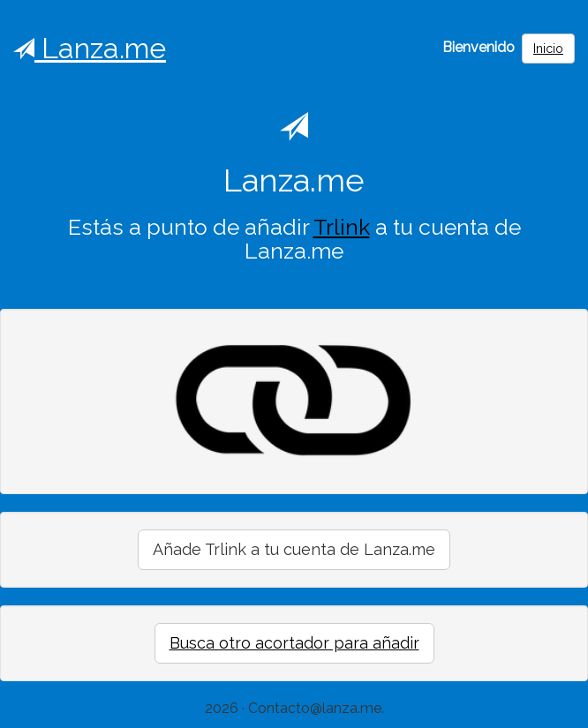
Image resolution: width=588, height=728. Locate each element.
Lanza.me (90, 48)
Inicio (548, 49)
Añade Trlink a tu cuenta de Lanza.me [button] (294, 549)
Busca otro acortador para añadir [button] (294, 643)
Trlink (342, 227)
